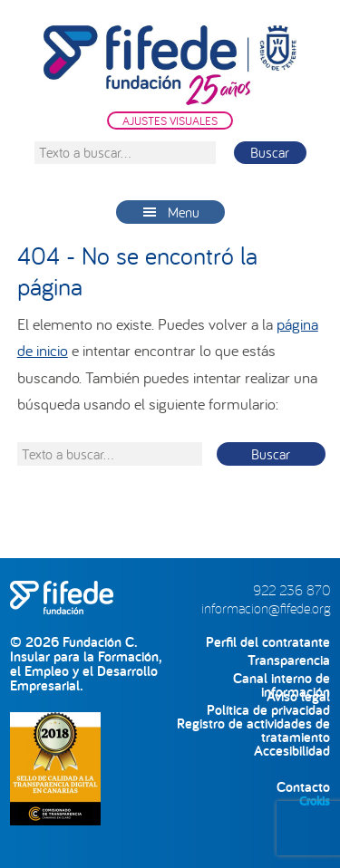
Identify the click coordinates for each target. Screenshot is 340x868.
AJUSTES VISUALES (170, 121)
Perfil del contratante (268, 642)
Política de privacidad (268, 710)
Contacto (303, 787)
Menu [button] (184, 212)
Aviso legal (298, 696)
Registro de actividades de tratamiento (253, 723)
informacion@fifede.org (266, 608)
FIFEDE (170, 65)
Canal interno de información (282, 678)
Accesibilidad (292, 751)
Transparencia (289, 660)
